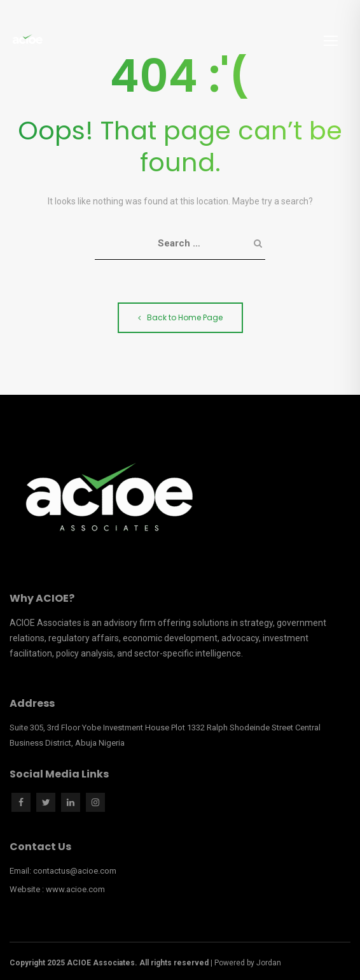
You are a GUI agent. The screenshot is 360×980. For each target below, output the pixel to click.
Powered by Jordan (248, 963)
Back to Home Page (180, 317)
